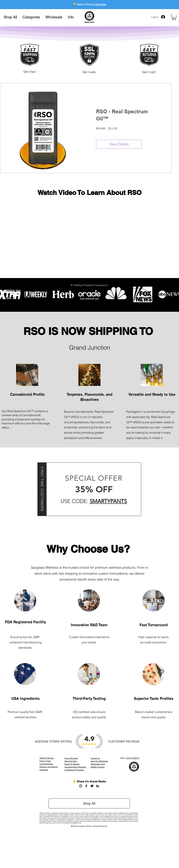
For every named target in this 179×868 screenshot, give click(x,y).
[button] (31, 17)
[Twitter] (92, 786)
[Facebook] (86, 786)
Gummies (101, 4)
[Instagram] (81, 786)
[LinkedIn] (98, 786)
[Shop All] (89, 803)
